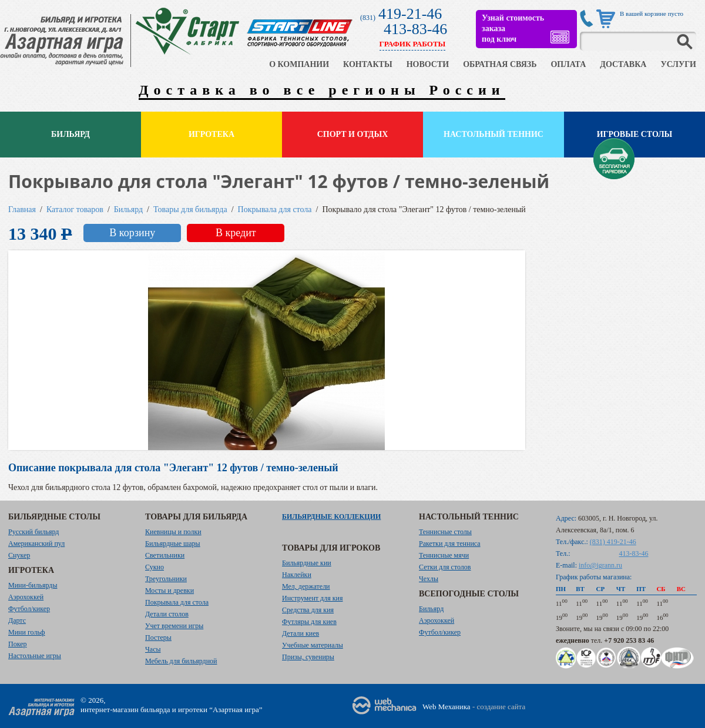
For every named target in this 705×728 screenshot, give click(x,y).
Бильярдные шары (173, 544)
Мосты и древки (169, 591)
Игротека (211, 134)
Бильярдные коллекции (331, 516)
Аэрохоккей (26, 597)
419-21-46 (410, 14)
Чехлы (429, 579)
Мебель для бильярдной (181, 661)
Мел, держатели (306, 586)
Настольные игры (35, 656)
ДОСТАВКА (623, 64)
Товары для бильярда (190, 209)
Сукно (155, 567)
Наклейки (297, 575)
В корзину (132, 233)
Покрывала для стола (275, 209)
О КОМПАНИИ (299, 64)
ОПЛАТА (568, 64)
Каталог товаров (75, 209)
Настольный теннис (493, 134)
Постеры (158, 638)
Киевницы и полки (173, 532)
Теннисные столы (445, 532)
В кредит (236, 233)
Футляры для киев (309, 622)
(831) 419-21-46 (613, 542)
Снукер (19, 555)
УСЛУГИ (678, 64)
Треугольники (166, 579)
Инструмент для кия (312, 598)
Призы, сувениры (308, 657)
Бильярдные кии (307, 563)
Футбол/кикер (29, 609)
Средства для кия (308, 610)
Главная (22, 209)
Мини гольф (27, 632)
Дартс (17, 620)
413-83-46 (415, 29)
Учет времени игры (174, 626)
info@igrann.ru (600, 565)
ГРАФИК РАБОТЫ (413, 44)
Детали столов (167, 614)
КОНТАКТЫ (368, 64)
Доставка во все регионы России (322, 90)
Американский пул (36, 544)
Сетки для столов (445, 567)
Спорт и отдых (353, 134)
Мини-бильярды (33, 585)
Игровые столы (635, 134)
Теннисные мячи (444, 555)
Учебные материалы (313, 645)
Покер (18, 644)
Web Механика (446, 707)
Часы (153, 649)
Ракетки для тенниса (450, 544)
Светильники (165, 555)
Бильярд (70, 134)
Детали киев (301, 633)
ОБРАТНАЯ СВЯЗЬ (500, 64)
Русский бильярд (33, 532)
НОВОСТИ (428, 64)
